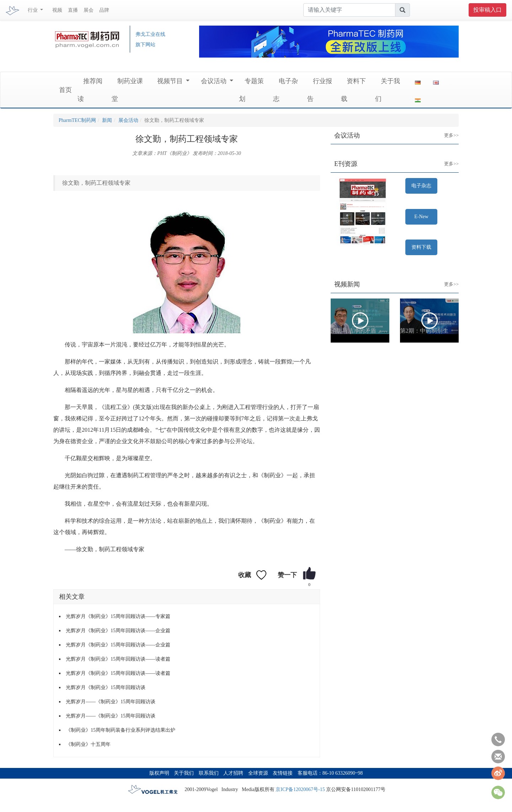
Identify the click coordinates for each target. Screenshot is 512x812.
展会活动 (128, 120)
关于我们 (184, 773)
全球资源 (258, 773)
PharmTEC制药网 (77, 120)
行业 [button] (33, 10)
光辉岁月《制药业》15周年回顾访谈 (106, 687)
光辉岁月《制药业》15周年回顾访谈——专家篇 (118, 616)
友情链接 (283, 773)
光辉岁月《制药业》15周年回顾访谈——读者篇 (118, 659)
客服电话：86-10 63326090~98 (330, 773)
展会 (89, 10)
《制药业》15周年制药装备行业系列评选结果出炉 (121, 730)
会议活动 (215, 81)
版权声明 (159, 773)
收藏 (245, 575)
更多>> (446, 130)
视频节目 (171, 81)
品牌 (104, 10)
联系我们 (209, 773)
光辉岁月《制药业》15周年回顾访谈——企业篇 (118, 631)
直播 (73, 10)
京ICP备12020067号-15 (300, 789)
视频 (57, 10)
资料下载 (421, 247)
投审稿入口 (487, 10)
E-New (421, 217)
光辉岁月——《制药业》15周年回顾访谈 (111, 702)
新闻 (107, 120)
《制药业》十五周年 (88, 744)
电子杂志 (421, 186)
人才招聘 (233, 773)
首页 (65, 90)
